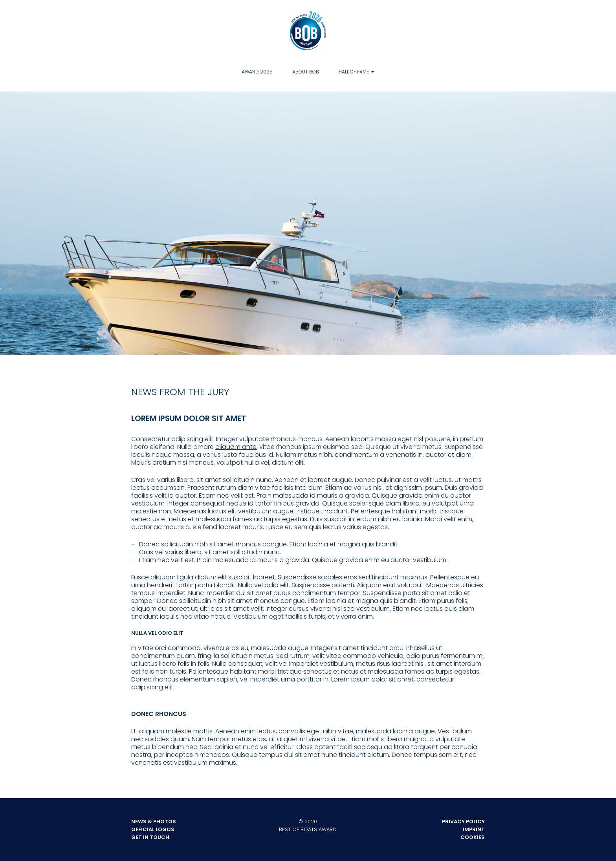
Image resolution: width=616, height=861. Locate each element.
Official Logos (153, 829)
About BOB (306, 72)
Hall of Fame (354, 72)
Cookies (473, 837)
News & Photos (154, 822)
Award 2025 (257, 72)
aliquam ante (236, 447)
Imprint (474, 829)
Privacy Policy (463, 822)
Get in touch (150, 837)
